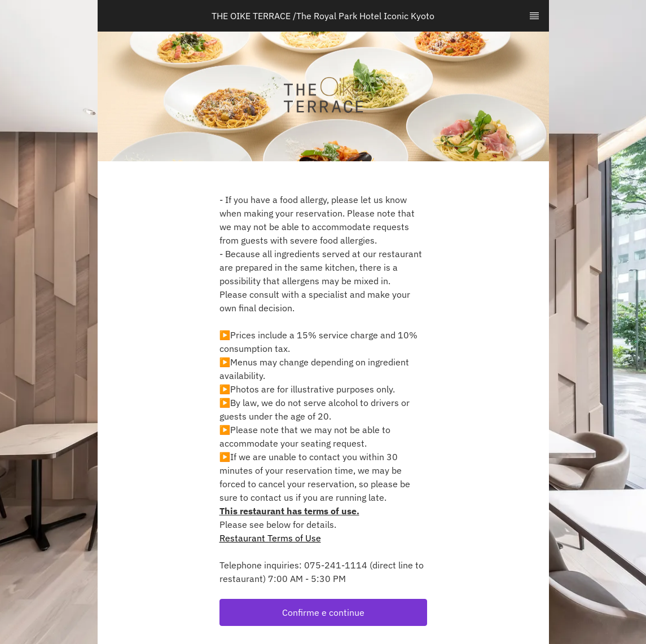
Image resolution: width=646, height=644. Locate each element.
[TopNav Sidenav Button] (534, 16)
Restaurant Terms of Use (270, 538)
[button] (323, 612)
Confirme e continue (323, 612)
